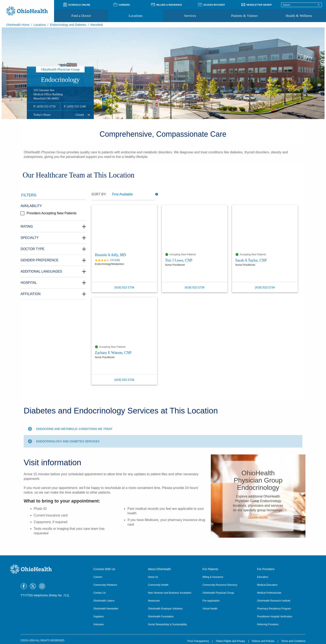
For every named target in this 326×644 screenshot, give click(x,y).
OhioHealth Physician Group (218, 593)
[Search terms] (301, 5)
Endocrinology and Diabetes (68, 25)
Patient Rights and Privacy (230, 641)
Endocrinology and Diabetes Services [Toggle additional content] (68, 441)
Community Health (158, 585)
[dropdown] (132, 194)
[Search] (319, 5)
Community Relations (105, 585)
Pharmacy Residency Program (274, 609)
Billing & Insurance (213, 577)
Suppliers (99, 617)
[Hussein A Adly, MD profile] (124, 228)
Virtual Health (210, 609)
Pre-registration (211, 601)
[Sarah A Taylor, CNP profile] (265, 228)
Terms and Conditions (293, 641)
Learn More (258, 517)
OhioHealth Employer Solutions (165, 609)
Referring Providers (268, 624)
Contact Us (99, 593)
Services (190, 16)
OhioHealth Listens (104, 601)
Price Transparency (198, 641)
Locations (136, 16)
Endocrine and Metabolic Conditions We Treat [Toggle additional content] (74, 429)
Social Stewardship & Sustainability (167, 624)
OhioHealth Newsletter (106, 609)
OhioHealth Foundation (161, 617)
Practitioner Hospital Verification (275, 617)
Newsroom (154, 601)
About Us (153, 577)
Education (263, 577)
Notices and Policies (263, 641)
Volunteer (99, 624)
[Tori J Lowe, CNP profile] (195, 228)
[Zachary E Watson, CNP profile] (124, 320)
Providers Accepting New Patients (52, 213)
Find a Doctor (81, 16)
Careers (98, 577)
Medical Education (267, 585)
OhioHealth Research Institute (274, 601)
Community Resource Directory (220, 585)
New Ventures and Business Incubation (170, 593)
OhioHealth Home (18, 25)
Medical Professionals (269, 593)
